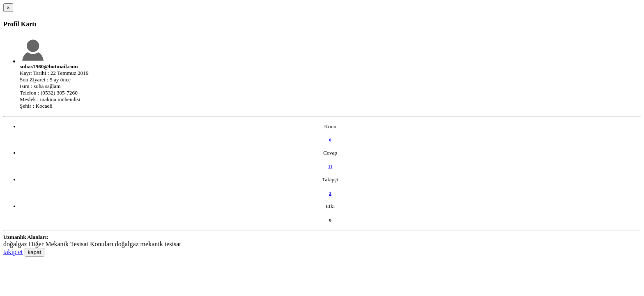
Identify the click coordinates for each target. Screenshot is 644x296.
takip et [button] (13, 252)
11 (330, 166)
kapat (35, 252)
